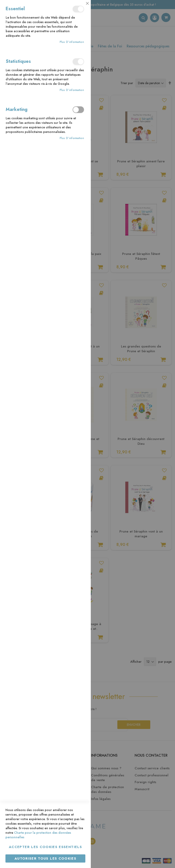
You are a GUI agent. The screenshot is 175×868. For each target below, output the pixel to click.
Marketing (78, 110)
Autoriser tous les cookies (45, 858)
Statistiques (78, 62)
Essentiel (78, 9)
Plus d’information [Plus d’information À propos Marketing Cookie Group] (72, 138)
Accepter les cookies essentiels (45, 847)
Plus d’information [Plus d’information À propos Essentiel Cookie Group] (72, 42)
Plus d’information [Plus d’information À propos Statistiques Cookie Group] (72, 90)
